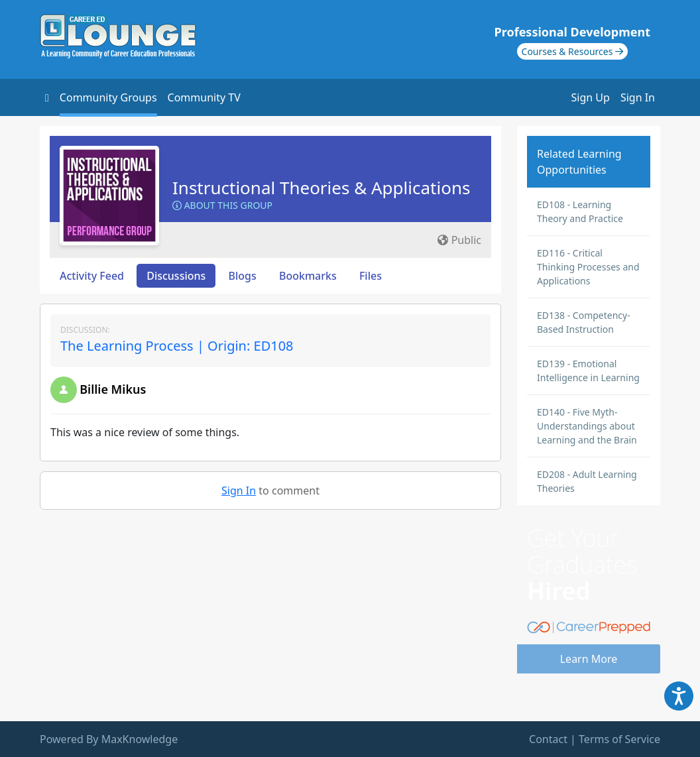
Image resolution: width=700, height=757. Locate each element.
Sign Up (591, 97)
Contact (548, 739)
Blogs (243, 276)
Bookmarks (308, 276)
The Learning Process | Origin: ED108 (177, 346)
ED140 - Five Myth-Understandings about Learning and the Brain (587, 426)
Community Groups (108, 97)
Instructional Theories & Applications (321, 188)
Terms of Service (619, 739)
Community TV (204, 97)
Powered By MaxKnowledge (109, 739)
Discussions (176, 276)
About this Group (222, 205)
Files (371, 276)
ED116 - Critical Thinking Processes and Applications (588, 267)
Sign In (638, 97)
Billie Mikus (113, 389)
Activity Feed (92, 276)
